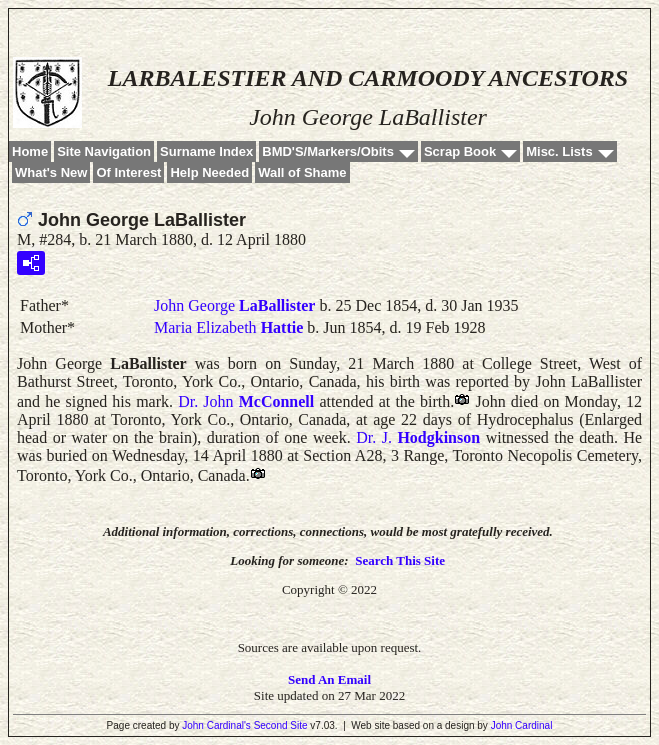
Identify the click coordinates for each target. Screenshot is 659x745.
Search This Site (400, 560)
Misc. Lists (559, 151)
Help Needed (209, 172)
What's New (51, 172)
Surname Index (206, 151)
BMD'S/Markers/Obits (328, 151)
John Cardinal (522, 725)
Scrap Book (460, 151)
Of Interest (128, 172)
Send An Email (329, 679)
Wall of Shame (302, 172)
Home (30, 151)
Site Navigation (104, 151)
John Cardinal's (216, 725)
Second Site (281, 725)
